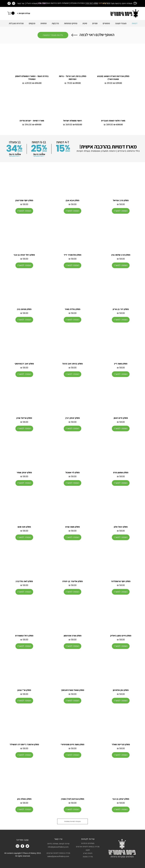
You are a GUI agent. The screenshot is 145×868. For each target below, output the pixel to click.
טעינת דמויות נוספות (72, 821)
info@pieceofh (54, 847)
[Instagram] (14, 3)
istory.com (64, 847)
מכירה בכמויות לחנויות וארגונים (88, 847)
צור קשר (21, 3)
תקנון (88, 850)
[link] (11, 13)
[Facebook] (9, 3)
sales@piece (53, 856)
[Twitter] (27, 846)
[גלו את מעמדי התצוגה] (53, 35)
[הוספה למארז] (121, 211)
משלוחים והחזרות (88, 843)
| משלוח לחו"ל (31, 3)
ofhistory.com (64, 856)
